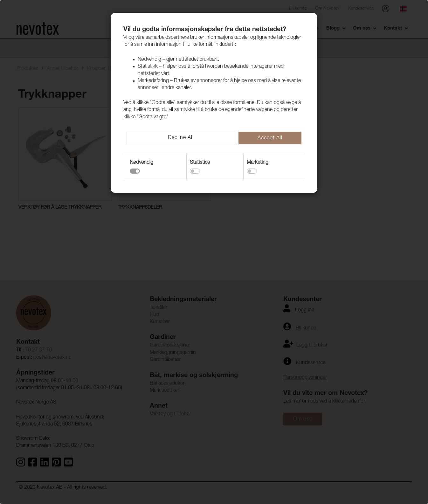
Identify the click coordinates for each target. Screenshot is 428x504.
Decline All (181, 138)
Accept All (270, 138)
